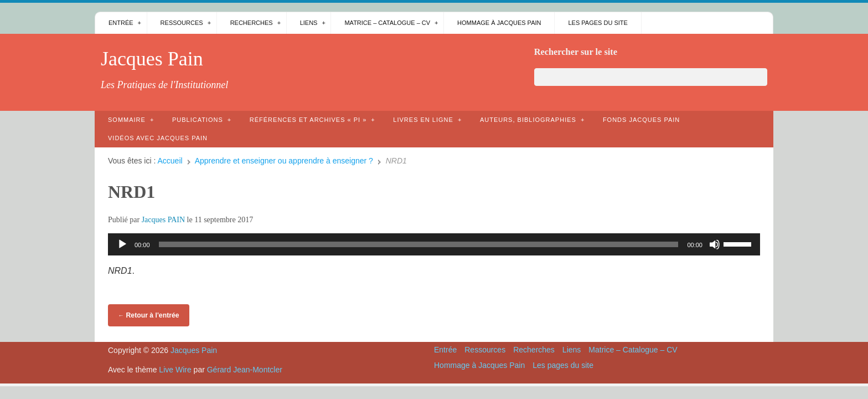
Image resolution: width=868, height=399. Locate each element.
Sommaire (127, 120)
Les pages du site (598, 23)
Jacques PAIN (163, 220)
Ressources (182, 23)
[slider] (419, 244)
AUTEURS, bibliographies (528, 120)
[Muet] (715, 244)
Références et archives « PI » (308, 120)
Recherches (252, 23)
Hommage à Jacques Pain (499, 23)
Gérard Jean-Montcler (245, 370)
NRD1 (131, 192)
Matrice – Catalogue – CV (387, 23)
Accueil (170, 161)
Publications (198, 120)
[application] (434, 244)
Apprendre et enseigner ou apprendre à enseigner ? (284, 161)
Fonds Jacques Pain (641, 120)
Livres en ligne (423, 120)
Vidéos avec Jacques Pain (158, 138)
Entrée (121, 23)
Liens (309, 23)
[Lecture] (122, 244)
